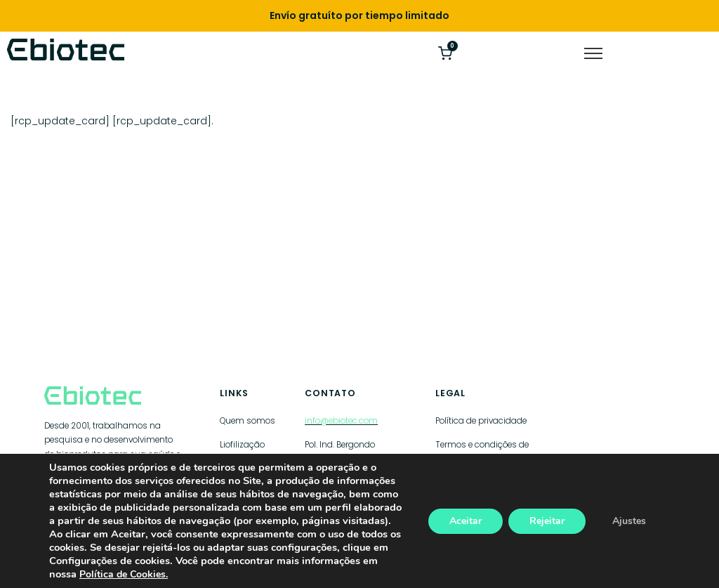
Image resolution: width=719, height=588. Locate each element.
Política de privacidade (481, 421)
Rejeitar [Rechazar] (547, 521)
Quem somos (248, 421)
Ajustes (629, 521)
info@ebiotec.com (341, 421)
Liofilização (242, 445)
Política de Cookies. (124, 574)
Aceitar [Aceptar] (466, 521)
